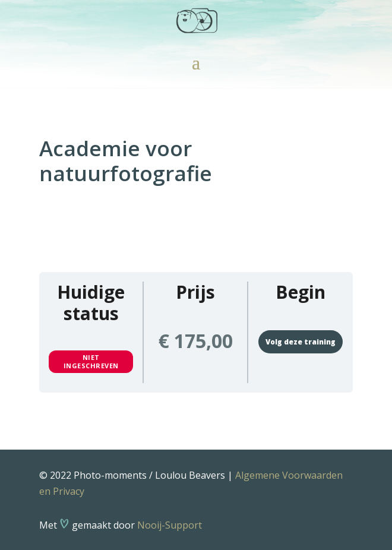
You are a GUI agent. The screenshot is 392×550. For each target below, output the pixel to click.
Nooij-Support (170, 525)
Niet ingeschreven (91, 361)
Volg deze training (301, 342)
